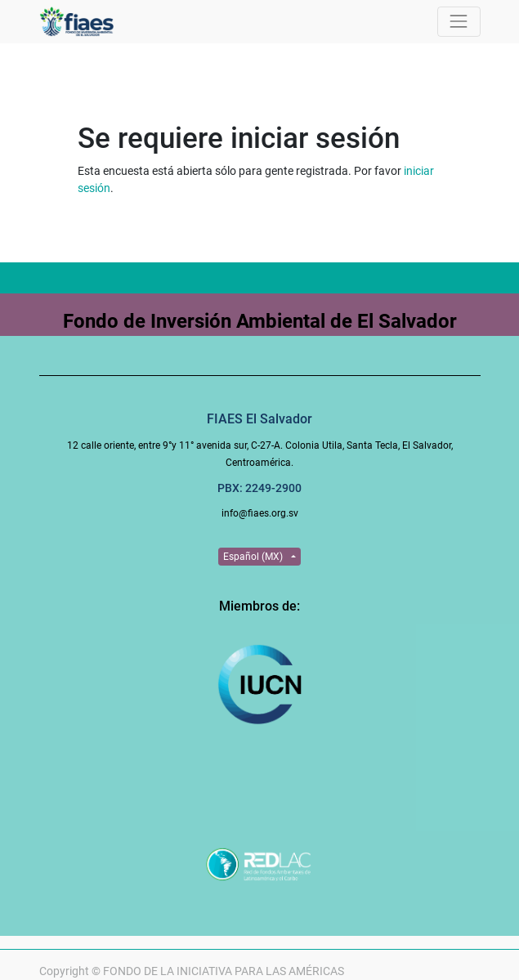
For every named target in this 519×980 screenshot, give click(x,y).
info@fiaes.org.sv (260, 513)
